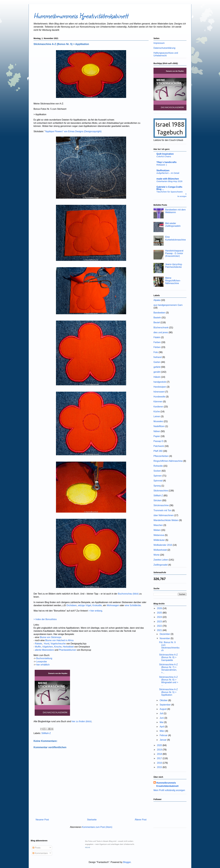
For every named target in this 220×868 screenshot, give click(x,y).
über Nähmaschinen (164, 515)
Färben (157, 347)
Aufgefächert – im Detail (168, 173)
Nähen (157, 431)
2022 (160, 626)
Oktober (164, 700)
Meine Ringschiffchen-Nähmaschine (173, 281)
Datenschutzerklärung (164, 48)
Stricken (158, 500)
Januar (163, 740)
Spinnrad (158, 481)
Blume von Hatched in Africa (59, 640)
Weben (157, 530)
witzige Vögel (85, 605)
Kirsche (58, 647)
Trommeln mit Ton (162, 510)
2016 (160, 763)
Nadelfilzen (159, 426)
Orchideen (72, 605)
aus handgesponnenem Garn (168, 305)
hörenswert (159, 392)
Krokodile (97, 605)
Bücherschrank (161, 328)
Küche (157, 412)
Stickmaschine (161, 491)
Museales (158, 421)
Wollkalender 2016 (163, 545)
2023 (160, 622)
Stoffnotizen (163, 170)
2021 (160, 630)
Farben (157, 342)
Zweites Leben (161, 560)
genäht (157, 372)
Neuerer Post (42, 820)
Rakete (39, 644)
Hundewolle (159, 397)
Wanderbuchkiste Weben (166, 520)
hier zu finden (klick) (82, 721)
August (163, 709)
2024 (160, 617)
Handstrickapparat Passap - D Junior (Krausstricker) (174, 253)
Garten (157, 362)
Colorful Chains (164, 156)
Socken (157, 471)
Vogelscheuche (58, 644)
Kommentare (40, 853)
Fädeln (157, 337)
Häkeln (157, 377)
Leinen (157, 416)
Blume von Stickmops (51, 637)
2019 (160, 750)
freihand (158, 357)
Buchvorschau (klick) (128, 594)
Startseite (92, 820)
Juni (162, 718)
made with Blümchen (168, 179)
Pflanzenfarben (161, 456)
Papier (157, 436)
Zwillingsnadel (161, 565)
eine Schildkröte (133, 605)
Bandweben (159, 313)
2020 (160, 745)
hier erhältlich (43, 665)
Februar (164, 735)
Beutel (157, 322)
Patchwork (159, 446)
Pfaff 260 (158, 451)
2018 (160, 754)
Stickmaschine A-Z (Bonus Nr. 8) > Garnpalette (168, 657)
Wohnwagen (113, 605)
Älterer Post (141, 820)
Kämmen (158, 402)
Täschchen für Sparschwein (170, 192)
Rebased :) (162, 165)
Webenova (159, 535)
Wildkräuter (159, 540)
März (162, 731)
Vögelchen (48, 647)
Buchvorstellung (44, 658)
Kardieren (158, 407)
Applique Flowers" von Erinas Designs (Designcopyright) (73, 131)
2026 (160, 608)
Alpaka (157, 300)
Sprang (157, 486)
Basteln (157, 318)
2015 (160, 767)
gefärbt (157, 367)
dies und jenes (161, 332)
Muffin (38, 647)
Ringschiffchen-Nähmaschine (168, 461)
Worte (156, 555)
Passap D (158, 441)
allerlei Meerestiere (44, 650)
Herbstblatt (68, 647)
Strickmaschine (161, 505)
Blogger (127, 862)
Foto (156, 352)
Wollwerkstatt (160, 550)
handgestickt (160, 382)
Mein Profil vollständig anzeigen (169, 790)
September (165, 705)
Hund (47, 644)
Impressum (159, 43)
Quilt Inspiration (165, 154)
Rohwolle (158, 466)
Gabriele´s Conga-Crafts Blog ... (169, 188)
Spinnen (158, 476)
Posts (36, 848)
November (165, 638)
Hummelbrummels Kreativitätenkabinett (81, 16)
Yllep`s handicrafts (166, 162)
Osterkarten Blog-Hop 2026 (169, 181)
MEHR (88, 847)
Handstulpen (160, 387)
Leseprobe (42, 662)
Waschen (158, 525)
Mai (162, 722)
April (162, 727)
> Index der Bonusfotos (45, 619)
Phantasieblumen (68, 650)
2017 (160, 758)
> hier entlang (95, 611)
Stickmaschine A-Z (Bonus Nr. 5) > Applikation (168, 692)
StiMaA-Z (46, 733)
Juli (162, 713)
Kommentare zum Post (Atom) (97, 827)
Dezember (165, 634)
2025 (160, 613)
